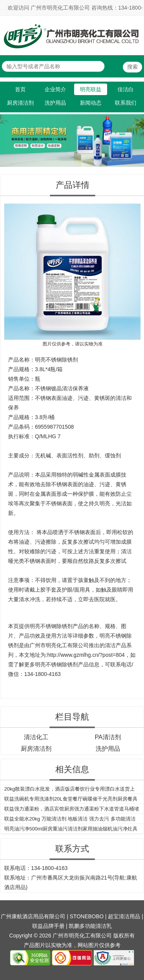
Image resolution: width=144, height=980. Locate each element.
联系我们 (126, 103)
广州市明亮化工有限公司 (59, 645)
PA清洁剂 (108, 737)
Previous (7, 136)
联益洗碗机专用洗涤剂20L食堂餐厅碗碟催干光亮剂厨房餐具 (71, 799)
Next (137, 136)
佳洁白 (126, 89)
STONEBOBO (87, 916)
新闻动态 (91, 103)
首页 (20, 89)
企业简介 (55, 89)
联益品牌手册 (48, 926)
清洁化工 (36, 737)
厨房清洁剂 (20, 103)
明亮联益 (91, 89)
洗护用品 (55, 103)
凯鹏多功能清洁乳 (90, 926)
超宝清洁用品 (124, 916)
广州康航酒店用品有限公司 (33, 916)
